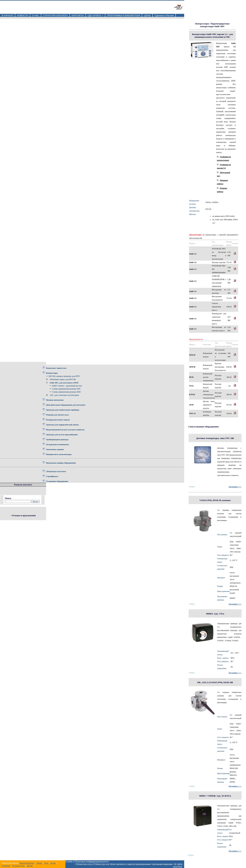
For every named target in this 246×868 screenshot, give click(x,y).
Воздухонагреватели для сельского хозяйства (65, 430)
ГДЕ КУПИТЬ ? (95, 15)
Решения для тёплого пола (57, 415)
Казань (53, 863)
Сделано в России (164, 15)
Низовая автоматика (55, 400)
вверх (192, 487)
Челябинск (6, 866)
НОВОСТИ (23, 15)
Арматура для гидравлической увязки (62, 425)
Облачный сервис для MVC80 (63, 379)
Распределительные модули (58, 420)
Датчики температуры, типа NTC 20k (215, 438)
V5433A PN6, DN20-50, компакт (215, 500)
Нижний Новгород (27, 863)
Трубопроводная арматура (57, 439)
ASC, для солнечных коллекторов (64, 395)
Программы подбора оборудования (61, 463)
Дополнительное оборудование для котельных (66, 405)
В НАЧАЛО (7, 15)
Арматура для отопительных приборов (63, 410)
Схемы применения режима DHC (67, 392)
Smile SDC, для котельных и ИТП (64, 383)
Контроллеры (52, 373)
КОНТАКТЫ (78, 15)
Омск (46, 863)
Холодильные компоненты (57, 444)
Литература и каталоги (56, 471)
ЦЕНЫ (147, 15)
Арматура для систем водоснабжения (62, 435)
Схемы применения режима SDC (66, 389)
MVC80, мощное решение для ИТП (64, 376)
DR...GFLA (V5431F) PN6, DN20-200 (215, 682)
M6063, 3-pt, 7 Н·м (215, 614)
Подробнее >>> (235, 487)
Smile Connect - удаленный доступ (67, 386)
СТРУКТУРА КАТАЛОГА (55, 15)
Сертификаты (52, 476)
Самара (39, 863)
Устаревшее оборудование (57, 481)
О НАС (36, 15)
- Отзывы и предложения (23, 515)
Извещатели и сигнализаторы (59, 454)
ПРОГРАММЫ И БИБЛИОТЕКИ (124, 15)
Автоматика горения (55, 449)
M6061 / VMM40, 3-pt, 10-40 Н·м (215, 796)
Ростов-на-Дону (18, 866)
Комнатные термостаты (56, 368)
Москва (30, 866)
